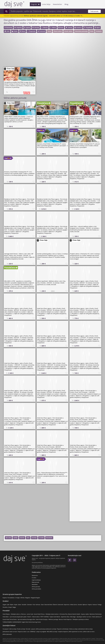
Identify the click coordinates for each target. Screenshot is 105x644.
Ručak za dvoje (21, 629)
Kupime (5, 598)
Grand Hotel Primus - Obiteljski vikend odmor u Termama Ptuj (51, 614)
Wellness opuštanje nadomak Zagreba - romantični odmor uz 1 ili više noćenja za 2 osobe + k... (53, 16)
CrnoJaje (17, 598)
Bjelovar (85, 605)
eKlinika (22, 598)
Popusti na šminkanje (63, 629)
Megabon (28, 598)
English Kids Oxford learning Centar (31, 622)
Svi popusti (6, 629)
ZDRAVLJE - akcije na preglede (38, 632)
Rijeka (12, 605)
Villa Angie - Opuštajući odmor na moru (81, 617)
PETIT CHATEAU (45, 617)
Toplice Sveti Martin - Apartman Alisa (59, 617)
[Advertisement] (54, 51)
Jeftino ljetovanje (7, 634)
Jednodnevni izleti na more (10, 632)
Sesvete (80, 605)
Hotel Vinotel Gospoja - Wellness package (47, 619)
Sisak (42, 605)
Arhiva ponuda (36, 587)
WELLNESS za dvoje (52, 632)
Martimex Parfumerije (96, 614)
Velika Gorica (74, 605)
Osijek (16, 605)
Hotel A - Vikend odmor (33, 617)
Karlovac (38, 605)
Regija (14, 607)
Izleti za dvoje (13, 629)
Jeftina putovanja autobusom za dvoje (46, 629)
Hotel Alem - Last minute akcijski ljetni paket (15, 617)
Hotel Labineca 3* (97, 617)
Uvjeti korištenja (36, 580)
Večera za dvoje (73, 629)
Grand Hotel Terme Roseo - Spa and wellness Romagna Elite (19, 619)
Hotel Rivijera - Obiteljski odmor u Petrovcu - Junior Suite (18, 614)
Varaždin (24, 605)
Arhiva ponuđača (36, 589)
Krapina (90, 605)
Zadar (20, 605)
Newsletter (57, 4)
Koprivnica (67, 605)
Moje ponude (35, 582)
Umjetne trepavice (63, 632)
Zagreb (35, 4)
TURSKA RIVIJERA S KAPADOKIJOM (12, 622)
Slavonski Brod (48, 605)
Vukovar (95, 605)
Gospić (10, 607)
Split (8, 605)
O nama (34, 578)
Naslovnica (35, 575)
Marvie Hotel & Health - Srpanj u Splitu (79, 614)
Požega (100, 605)
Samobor (30, 605)
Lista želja (46, 4)
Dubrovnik (60, 605)
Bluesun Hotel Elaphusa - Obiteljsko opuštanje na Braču (74, 619)
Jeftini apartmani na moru (76, 632)
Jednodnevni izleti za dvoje (85, 629)
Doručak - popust (30, 629)
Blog (66, 4)
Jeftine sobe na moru (89, 632)
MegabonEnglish (35, 598)
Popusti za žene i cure (24, 632)
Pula (34, 605)
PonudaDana (11, 598)
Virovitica (5, 607)
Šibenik (55, 605)
